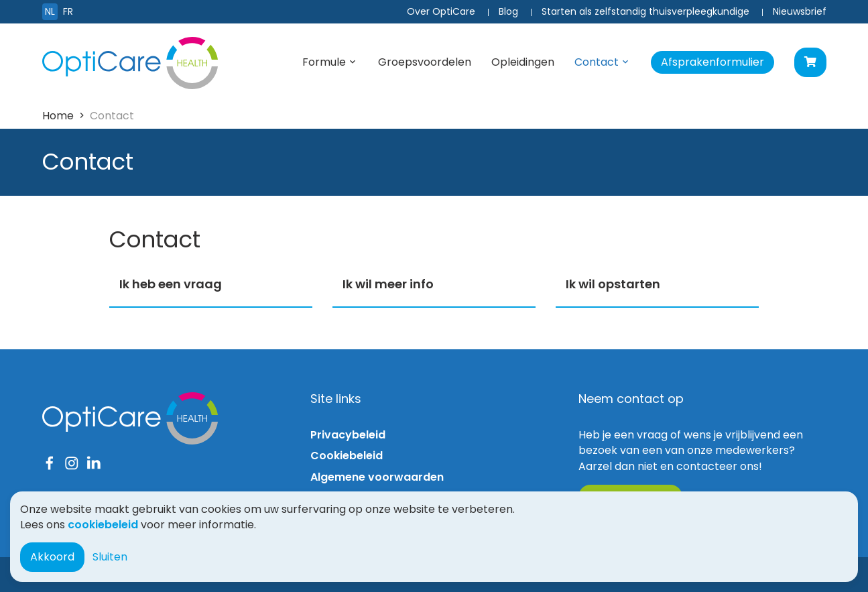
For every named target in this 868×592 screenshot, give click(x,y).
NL (50, 11)
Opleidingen (523, 62)
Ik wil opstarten (613, 284)
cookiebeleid (103, 525)
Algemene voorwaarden (377, 477)
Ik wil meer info (388, 284)
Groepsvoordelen (425, 62)
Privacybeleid (348, 435)
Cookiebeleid (347, 456)
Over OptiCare (441, 11)
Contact (597, 62)
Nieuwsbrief (800, 11)
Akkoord (52, 557)
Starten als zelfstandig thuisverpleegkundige (645, 11)
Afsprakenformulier (712, 62)
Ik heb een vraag (171, 284)
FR (68, 11)
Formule (324, 62)
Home (58, 116)
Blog (508, 11)
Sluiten (110, 557)
